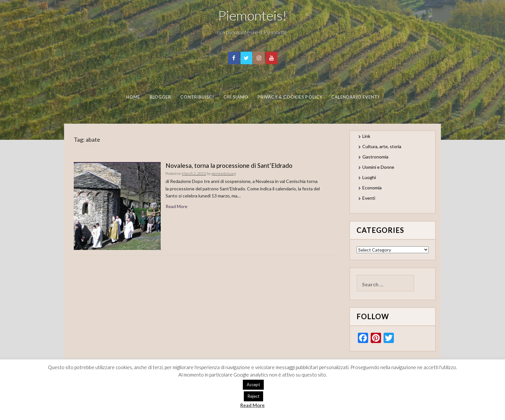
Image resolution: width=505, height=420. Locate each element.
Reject (253, 396)
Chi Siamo (236, 97)
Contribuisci (197, 97)
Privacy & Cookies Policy (290, 97)
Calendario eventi (355, 97)
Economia (372, 188)
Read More (176, 206)
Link (366, 136)
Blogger (160, 97)
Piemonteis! (252, 15)
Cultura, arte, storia (382, 146)
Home (133, 97)
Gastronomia (375, 157)
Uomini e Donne (378, 167)
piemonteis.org (224, 173)
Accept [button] (253, 385)
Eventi (369, 198)
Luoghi (369, 177)
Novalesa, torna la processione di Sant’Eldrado (229, 165)
